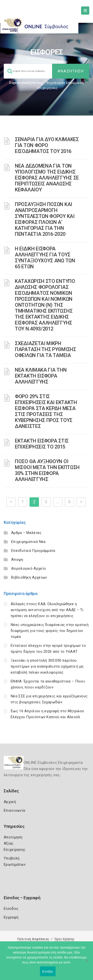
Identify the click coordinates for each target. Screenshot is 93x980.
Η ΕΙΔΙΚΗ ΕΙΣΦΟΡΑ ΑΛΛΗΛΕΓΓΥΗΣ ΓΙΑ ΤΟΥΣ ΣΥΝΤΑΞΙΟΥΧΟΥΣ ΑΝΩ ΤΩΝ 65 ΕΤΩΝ (45, 258)
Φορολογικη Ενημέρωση (65, 83)
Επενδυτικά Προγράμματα (33, 551)
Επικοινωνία (14, 810)
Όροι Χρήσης (64, 939)
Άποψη (17, 560)
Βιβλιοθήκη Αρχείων (29, 577)
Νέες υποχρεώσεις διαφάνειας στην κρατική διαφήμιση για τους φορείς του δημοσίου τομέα (50, 631)
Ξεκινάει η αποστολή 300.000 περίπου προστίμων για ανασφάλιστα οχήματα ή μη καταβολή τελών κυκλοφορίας (47, 666)
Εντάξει (48, 971)
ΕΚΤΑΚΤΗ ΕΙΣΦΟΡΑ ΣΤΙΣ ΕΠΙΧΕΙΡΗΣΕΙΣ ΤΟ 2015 (42, 444)
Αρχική (10, 802)
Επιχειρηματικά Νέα (28, 542)
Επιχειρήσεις (48, 88)
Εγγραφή (11, 917)
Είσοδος (11, 909)
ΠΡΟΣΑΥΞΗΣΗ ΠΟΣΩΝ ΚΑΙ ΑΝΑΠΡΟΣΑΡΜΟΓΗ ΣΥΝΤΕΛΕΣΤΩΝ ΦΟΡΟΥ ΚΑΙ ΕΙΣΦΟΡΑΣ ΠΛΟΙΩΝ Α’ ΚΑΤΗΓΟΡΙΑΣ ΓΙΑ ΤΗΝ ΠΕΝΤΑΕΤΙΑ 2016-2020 (45, 219)
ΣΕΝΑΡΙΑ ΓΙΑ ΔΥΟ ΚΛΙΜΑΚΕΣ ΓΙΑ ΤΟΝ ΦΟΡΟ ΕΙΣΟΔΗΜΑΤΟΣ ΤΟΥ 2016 (47, 145)
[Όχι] (87, 963)
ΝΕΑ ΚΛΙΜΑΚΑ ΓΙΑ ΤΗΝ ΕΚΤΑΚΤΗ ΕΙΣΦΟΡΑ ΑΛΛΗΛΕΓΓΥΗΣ (41, 376)
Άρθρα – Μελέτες (26, 533)
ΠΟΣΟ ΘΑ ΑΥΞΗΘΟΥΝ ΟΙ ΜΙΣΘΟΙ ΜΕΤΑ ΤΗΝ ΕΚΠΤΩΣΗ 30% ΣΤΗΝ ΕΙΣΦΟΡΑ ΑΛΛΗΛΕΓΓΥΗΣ (47, 470)
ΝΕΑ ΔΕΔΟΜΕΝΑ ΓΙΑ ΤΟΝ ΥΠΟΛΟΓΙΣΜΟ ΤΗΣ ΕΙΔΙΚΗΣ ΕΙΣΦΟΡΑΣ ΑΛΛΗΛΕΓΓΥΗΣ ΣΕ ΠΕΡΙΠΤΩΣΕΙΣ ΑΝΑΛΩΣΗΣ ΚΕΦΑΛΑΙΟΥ (47, 178)
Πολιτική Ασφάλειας (33, 939)
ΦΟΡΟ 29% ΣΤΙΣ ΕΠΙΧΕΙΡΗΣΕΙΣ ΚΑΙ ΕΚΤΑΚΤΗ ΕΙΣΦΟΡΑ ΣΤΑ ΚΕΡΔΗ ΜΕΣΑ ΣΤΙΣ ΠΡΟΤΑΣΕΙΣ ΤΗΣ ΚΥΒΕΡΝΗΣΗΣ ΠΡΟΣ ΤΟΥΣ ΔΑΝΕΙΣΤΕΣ (46, 411)
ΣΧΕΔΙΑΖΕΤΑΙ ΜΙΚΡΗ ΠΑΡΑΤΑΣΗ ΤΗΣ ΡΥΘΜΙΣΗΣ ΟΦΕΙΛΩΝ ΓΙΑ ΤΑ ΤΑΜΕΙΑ (46, 349)
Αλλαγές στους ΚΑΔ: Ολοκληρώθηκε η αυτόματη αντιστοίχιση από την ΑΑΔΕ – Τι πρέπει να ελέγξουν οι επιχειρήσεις (47, 610)
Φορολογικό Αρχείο (29, 568)
